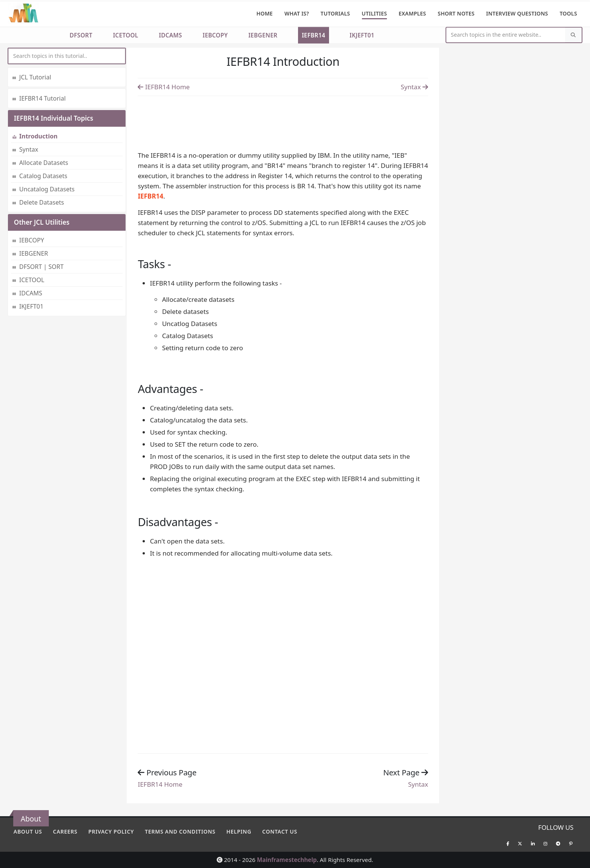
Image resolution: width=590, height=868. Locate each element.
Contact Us (280, 832)
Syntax (29, 149)
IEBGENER (263, 35)
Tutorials (335, 13)
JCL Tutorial (35, 77)
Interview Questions (517, 13)
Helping (239, 832)
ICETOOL (126, 35)
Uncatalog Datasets (47, 189)
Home (265, 13)
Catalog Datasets (43, 176)
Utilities (374, 13)
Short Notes (456, 13)
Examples (412, 13)
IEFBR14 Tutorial (43, 98)
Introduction (38, 136)
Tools (568, 13)
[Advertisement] (283, 121)
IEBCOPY (215, 35)
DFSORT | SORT (41, 267)
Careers (65, 832)
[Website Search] (506, 35)
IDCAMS (170, 35)
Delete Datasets (42, 202)
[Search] (573, 35)
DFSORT (81, 35)
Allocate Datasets (44, 163)
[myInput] (67, 56)
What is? (297, 13)
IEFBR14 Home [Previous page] (164, 87)
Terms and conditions (180, 832)
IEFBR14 (314, 35)
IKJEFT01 (362, 35)
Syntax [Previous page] (414, 87)
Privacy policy (111, 832)
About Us (28, 832)
